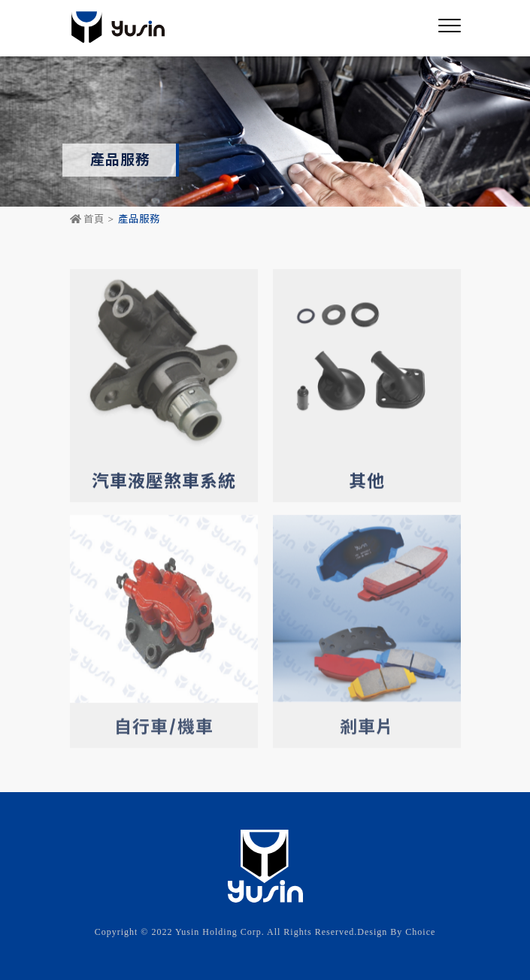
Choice (420, 932)
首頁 (87, 219)
